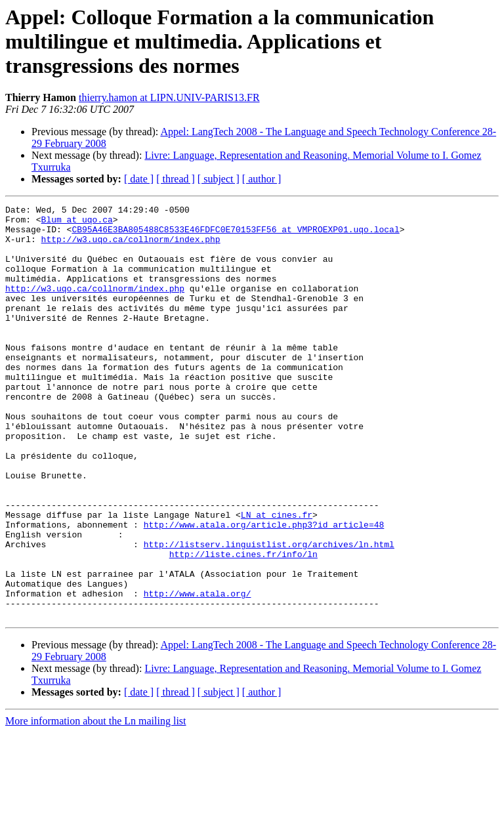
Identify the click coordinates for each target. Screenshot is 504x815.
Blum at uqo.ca (77, 223)
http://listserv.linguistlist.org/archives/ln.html (269, 613)
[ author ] (262, 179)
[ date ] (139, 179)
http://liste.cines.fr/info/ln (243, 625)
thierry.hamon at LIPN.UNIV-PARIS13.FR (169, 97)
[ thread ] (176, 179)
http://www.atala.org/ (198, 672)
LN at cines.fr (277, 577)
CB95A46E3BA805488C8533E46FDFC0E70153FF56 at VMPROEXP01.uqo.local (235, 235)
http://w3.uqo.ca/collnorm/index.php (131, 247)
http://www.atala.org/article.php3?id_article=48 (264, 589)
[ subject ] (219, 179)
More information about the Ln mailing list (96, 804)
